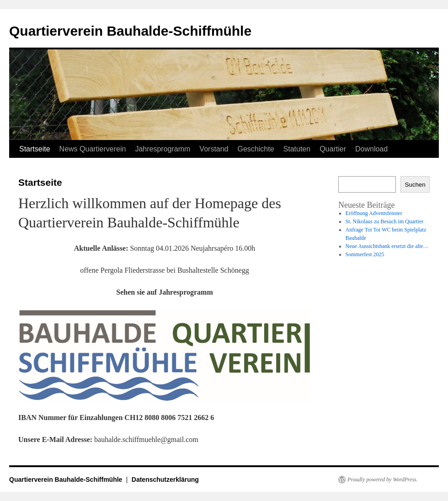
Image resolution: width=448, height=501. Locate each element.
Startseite (35, 149)
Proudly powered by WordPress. (383, 479)
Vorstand (214, 149)
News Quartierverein (93, 149)
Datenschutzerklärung (165, 479)
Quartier (333, 149)
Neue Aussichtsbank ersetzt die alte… (387, 246)
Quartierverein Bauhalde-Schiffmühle (130, 31)
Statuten (297, 149)
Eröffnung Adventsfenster (374, 213)
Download (371, 149)
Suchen (415, 185)
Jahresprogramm (163, 149)
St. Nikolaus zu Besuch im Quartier (385, 221)
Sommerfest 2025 (365, 254)
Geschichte (256, 149)
